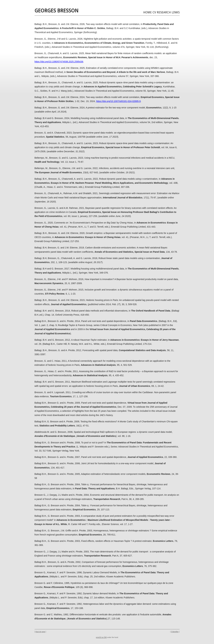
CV (154, 12)
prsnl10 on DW (101, 637)
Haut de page (40, 632)
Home (148, 12)
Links (176, 12)
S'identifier (175, 632)
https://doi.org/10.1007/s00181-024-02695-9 (118, 101)
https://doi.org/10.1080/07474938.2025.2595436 (59, 62)
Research (164, 12)
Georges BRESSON (56, 11)
